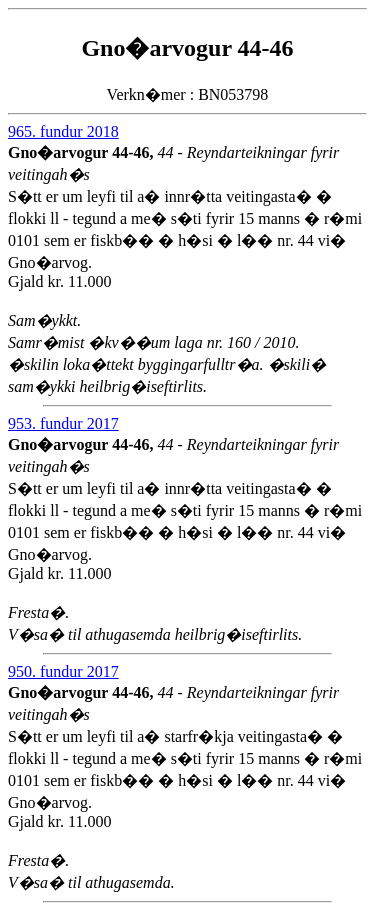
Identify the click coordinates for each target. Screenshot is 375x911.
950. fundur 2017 (63, 671)
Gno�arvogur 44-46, (82, 152)
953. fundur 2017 (63, 423)
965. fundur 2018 (63, 131)
